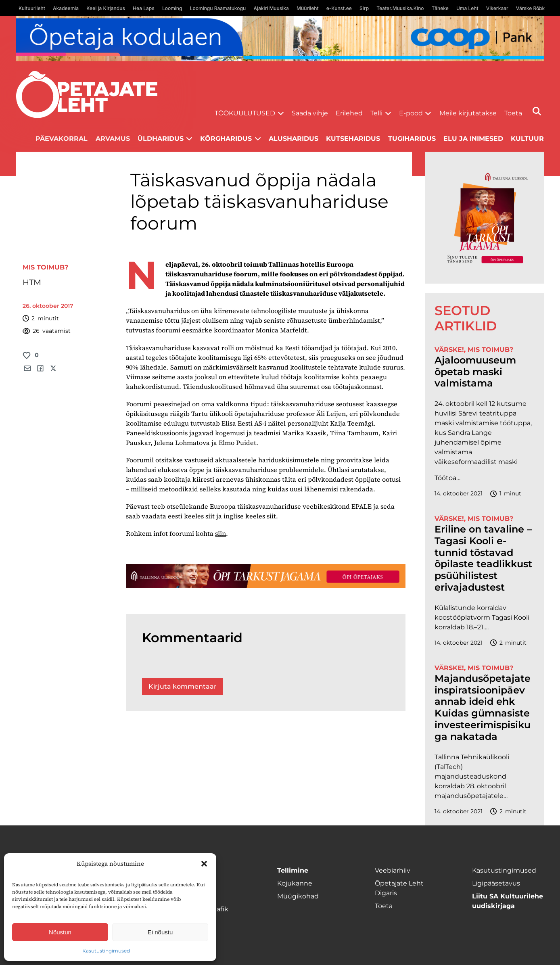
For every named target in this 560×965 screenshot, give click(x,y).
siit (210, 516)
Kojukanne (295, 883)
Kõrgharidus (226, 139)
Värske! (449, 350)
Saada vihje (310, 113)
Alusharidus (294, 139)
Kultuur (527, 139)
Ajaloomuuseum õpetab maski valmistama (475, 372)
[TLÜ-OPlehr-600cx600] (484, 218)
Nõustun (60, 932)
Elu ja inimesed (473, 139)
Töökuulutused (245, 113)
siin (220, 533)
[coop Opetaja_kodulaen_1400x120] (280, 39)
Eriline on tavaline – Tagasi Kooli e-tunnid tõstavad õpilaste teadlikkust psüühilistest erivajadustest (483, 558)
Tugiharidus (412, 139)
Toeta (513, 113)
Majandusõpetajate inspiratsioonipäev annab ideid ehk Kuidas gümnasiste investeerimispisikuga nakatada (483, 708)
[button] (204, 864)
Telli (376, 113)
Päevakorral (62, 139)
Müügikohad (298, 896)
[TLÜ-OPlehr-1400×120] (266, 576)
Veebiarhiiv (393, 870)
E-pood (411, 113)
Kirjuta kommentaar (183, 686)
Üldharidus (161, 139)
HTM (32, 282)
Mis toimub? (45, 267)
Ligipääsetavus (496, 883)
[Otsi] (537, 111)
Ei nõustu (160, 932)
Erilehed (349, 113)
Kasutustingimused (106, 951)
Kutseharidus (353, 139)
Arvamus (113, 139)
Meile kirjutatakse (468, 113)
